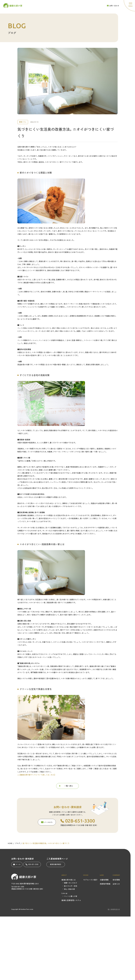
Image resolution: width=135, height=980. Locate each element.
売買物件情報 (105, 884)
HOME (10, 847)
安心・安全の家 (69, 889)
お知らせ (116, 884)
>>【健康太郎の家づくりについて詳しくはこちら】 (36, 778)
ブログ (18, 847)
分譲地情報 (104, 880)
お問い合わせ (113, 6)
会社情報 (116, 880)
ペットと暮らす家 (71, 896)
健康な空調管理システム (71, 900)
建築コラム (23, 125)
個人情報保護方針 (114, 909)
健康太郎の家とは (69, 880)
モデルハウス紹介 (90, 880)
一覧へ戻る (69, 789)
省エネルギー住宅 (71, 886)
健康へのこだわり (71, 883)
